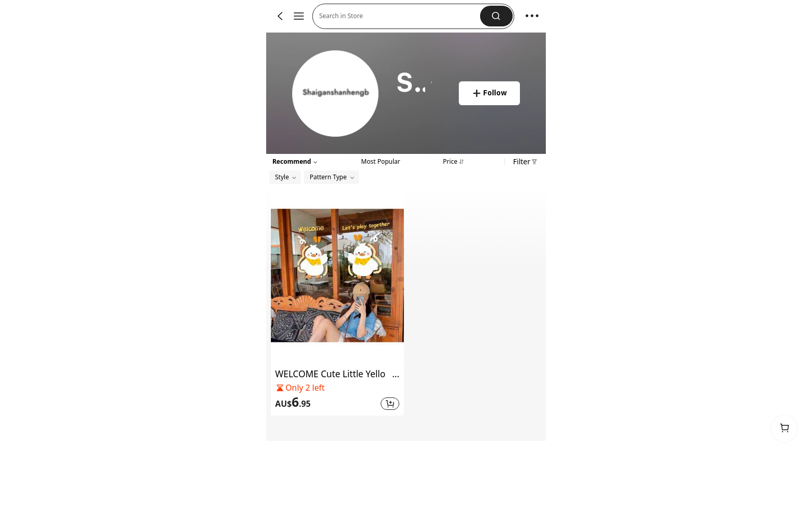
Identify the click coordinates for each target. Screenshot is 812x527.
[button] (496, 16)
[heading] (415, 83)
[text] (326, 402)
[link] (336, 94)
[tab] (380, 161)
